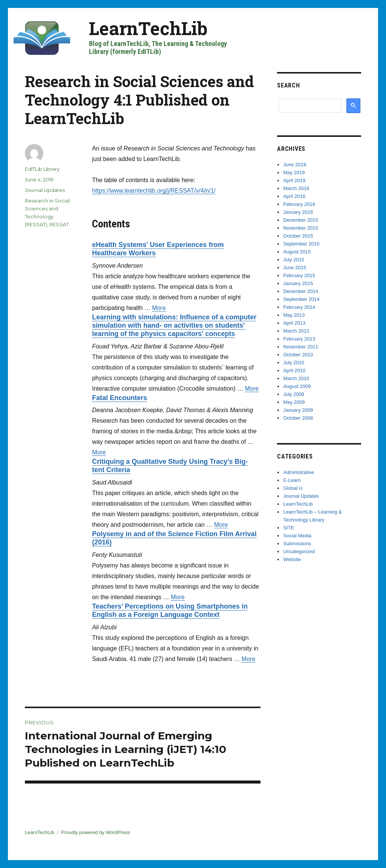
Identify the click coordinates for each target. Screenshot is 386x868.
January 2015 (298, 283)
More (159, 308)
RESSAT (59, 224)
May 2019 (294, 173)
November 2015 (301, 228)
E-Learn (292, 480)
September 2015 (301, 244)
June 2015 (295, 268)
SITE (289, 528)
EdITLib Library (42, 169)
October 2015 (298, 236)
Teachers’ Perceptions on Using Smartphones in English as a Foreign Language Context (170, 610)
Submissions (297, 544)
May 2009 (294, 402)
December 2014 (301, 291)
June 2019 (295, 165)
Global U (293, 488)
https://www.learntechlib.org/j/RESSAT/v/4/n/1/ (154, 191)
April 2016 (294, 196)
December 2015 (301, 220)
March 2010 (296, 378)
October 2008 (298, 418)
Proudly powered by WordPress (96, 832)
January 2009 (298, 410)
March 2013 (296, 331)
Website (292, 559)
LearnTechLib (148, 28)
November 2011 (301, 347)
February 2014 (299, 307)
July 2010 (294, 363)
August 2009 (297, 386)
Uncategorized (299, 551)
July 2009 (294, 394)
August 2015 (297, 252)
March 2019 (296, 188)
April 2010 (294, 370)
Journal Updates (45, 190)
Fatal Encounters (119, 398)
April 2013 (294, 323)
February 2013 (299, 339)
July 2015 (294, 260)
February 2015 (299, 275)
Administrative (299, 472)
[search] (308, 105)
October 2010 (298, 355)
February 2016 (299, 204)
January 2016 (298, 212)
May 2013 (294, 315)
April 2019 (294, 180)
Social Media (297, 536)
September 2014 (301, 299)
